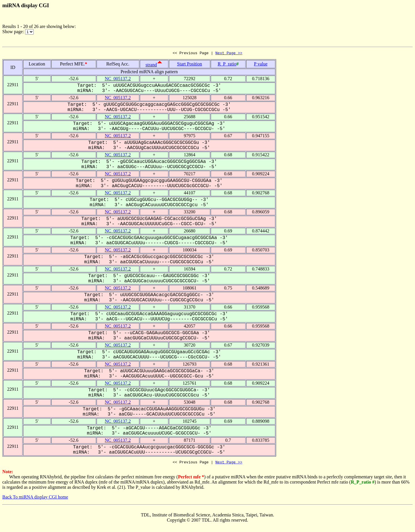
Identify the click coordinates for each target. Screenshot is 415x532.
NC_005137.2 (118, 79)
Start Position (189, 65)
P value (261, 65)
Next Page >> (229, 54)
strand (151, 66)
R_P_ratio (227, 65)
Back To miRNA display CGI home (35, 499)
